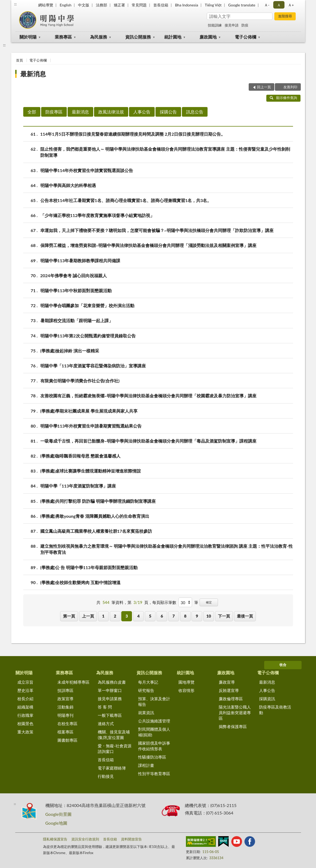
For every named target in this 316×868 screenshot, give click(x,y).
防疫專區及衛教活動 (275, 710)
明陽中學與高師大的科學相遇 (68, 185)
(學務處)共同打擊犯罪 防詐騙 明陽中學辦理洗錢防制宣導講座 (98, 501)
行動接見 (106, 776)
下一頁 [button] (224, 616)
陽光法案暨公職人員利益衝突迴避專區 (235, 713)
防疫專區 (54, 112)
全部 (32, 112)
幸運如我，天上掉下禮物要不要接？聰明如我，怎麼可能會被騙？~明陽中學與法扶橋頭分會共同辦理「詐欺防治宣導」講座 (157, 230)
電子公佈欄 (245, 37)
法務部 (102, 5)
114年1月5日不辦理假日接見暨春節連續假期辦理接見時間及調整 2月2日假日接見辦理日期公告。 (133, 134)
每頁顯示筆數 (164, 602)
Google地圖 (56, 823)
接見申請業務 (110, 699)
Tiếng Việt (213, 5)
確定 (209, 602)
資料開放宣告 (131, 839)
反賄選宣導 (229, 690)
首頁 (19, 60)
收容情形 (186, 690)
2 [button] (115, 616)
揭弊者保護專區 (233, 726)
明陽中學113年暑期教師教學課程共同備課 (80, 260)
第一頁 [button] (69, 616)
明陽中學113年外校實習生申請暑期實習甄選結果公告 (91, 426)
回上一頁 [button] (264, 87)
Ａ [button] (279, 5)
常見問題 (139, 5)
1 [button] (103, 616)
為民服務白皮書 (112, 682)
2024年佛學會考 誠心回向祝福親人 (74, 275)
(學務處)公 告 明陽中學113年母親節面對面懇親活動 (89, 567)
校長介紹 (25, 699)
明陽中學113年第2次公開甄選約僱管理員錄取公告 (88, 336)
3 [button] (127, 616)
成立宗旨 (25, 682)
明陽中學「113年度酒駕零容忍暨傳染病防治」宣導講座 (93, 366)
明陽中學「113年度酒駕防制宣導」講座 (78, 486)
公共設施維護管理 (154, 721)
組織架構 (25, 707)
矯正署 (119, 5)
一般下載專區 (110, 715)
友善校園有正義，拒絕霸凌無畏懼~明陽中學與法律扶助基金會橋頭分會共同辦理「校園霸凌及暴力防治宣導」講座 (148, 396)
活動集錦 (65, 707)
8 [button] (185, 616)
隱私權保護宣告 (55, 839)
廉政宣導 (227, 682)
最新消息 (33, 74)
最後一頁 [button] (245, 616)
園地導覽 (186, 682)
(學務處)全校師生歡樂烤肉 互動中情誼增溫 (81, 582)
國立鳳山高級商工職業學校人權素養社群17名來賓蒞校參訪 (96, 531)
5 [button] (150, 616)
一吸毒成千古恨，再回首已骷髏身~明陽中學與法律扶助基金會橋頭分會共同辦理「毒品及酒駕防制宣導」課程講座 (148, 441)
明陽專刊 (65, 715)
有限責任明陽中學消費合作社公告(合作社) (80, 381)
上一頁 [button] (88, 616)
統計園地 (173, 37)
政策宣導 (65, 699)
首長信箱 (161, 5)
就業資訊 (146, 713)
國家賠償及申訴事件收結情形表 (154, 746)
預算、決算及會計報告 (154, 701)
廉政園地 (208, 37)
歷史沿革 (25, 690)
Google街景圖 (58, 814)
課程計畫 (146, 765)
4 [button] (139, 616)
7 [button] (173, 616)
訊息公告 (195, 112)
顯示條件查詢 (284, 98)
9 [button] (197, 616)
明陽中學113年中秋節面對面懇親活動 (76, 290)
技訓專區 (65, 690)
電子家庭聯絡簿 (112, 768)
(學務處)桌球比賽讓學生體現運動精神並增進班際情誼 (91, 471)
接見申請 (232, 25)
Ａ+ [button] (291, 5)
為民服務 (99, 37)
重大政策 (25, 732)
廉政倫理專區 (231, 699)
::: (15, 4)
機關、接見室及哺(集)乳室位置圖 (114, 735)
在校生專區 (67, 724)
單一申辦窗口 (110, 690)
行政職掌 (25, 715)
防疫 (245, 25)
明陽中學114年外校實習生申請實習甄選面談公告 (87, 170)
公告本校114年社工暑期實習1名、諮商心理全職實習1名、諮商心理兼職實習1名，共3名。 (126, 200)
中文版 (84, 5)
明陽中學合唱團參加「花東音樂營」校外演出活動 (87, 305)
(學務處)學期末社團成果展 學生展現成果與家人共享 (89, 411)
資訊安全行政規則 (85, 839)
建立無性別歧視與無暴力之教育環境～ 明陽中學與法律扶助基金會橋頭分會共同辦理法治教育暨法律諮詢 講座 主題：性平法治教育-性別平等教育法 (167, 549)
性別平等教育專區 (154, 774)
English (66, 5)
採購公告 (168, 112)
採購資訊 (267, 699)
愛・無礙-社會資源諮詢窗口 (115, 749)
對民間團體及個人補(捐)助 (154, 732)
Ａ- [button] (267, 5)
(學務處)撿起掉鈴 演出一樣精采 (70, 351)
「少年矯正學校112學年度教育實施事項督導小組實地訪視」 (97, 215)
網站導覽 (46, 5)
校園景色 (25, 724)
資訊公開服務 (138, 37)
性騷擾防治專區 (152, 757)
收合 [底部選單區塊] (283, 665)
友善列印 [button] (290, 87)
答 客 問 (105, 707)
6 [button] (162, 616)
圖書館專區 (67, 740)
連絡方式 (106, 724)
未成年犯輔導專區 (73, 682)
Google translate (242, 5)
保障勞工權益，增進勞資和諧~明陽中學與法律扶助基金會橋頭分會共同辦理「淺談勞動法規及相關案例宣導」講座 (148, 245)
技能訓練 (215, 25)
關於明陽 (28, 37)
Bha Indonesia (187, 5)
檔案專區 (65, 732)
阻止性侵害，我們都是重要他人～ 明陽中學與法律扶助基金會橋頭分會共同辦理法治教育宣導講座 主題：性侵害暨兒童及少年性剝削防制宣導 (165, 152)
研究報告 (146, 690)
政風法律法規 (111, 112)
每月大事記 (148, 682)
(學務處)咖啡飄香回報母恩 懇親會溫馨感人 (81, 456)
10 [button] (209, 616)
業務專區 (63, 37)
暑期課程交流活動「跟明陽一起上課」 (77, 320)
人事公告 (142, 112)
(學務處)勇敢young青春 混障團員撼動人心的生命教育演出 (95, 516)
